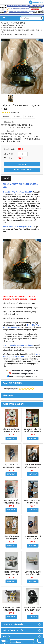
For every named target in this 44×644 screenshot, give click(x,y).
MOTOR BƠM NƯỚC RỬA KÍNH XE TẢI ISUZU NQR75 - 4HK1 (33, 574)
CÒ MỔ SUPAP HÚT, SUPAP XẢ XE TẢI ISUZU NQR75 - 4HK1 (11, 574)
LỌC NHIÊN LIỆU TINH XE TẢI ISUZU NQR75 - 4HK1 (11, 431)
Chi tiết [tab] (6, 179)
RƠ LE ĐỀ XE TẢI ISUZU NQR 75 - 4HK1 (11, 466)
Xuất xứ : (12, 128)
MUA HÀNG (22, 164)
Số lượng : (8, 154)
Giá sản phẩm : (10, 149)
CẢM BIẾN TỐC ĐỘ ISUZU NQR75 (11, 537)
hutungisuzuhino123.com (28, 377)
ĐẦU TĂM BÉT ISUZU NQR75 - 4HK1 (33, 502)
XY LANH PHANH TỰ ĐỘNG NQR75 (33, 537)
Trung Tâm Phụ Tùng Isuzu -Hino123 (17, 192)
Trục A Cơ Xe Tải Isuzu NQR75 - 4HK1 (18, 227)
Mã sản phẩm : (10, 122)
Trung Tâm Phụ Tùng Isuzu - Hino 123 (19, 345)
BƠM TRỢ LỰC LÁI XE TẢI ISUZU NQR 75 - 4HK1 (33, 467)
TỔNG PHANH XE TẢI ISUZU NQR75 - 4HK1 (11, 609)
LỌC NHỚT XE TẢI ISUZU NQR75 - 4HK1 (11, 502)
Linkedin (29, 117)
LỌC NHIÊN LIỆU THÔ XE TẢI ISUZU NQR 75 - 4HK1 (33, 431)
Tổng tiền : (8, 158)
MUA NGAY (11, 438)
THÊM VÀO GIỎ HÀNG (22, 170)
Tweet (17, 117)
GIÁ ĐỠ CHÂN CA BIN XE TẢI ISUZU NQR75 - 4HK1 (33, 610)
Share (6, 117)
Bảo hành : (11, 131)
